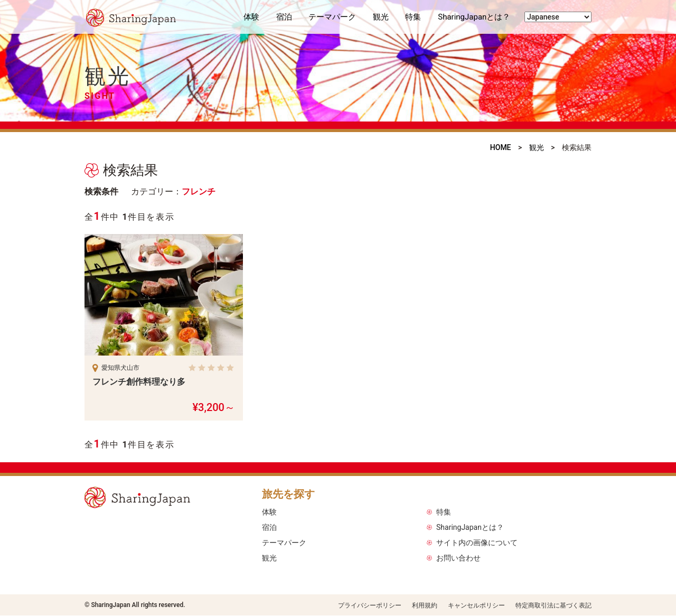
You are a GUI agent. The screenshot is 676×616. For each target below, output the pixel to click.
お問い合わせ (458, 558)
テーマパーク (332, 17)
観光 (381, 17)
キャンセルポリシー (476, 605)
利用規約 (425, 605)
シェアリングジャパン (137, 17)
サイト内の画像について (477, 543)
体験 (251, 17)
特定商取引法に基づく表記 (553, 605)
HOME (501, 147)
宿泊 (284, 17)
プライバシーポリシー (370, 605)
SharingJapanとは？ (474, 17)
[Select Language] (558, 17)
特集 (413, 17)
